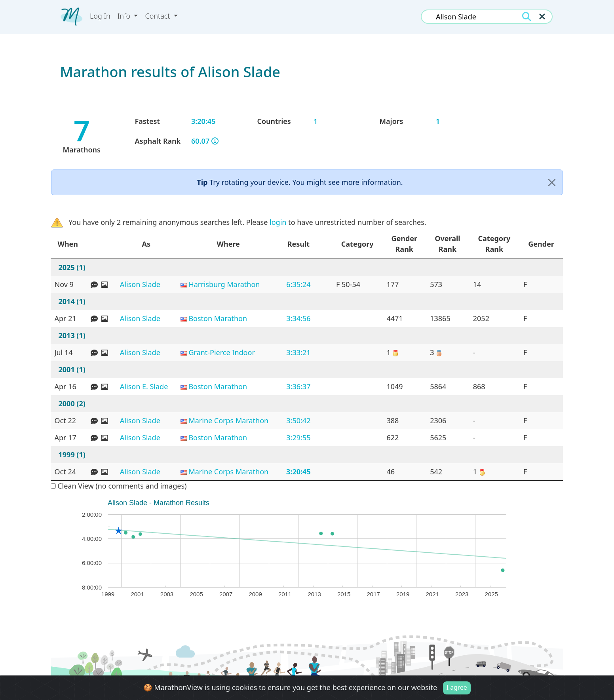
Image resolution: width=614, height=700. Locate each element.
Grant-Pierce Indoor (221, 352)
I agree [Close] (457, 687)
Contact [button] (158, 16)
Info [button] (125, 16)
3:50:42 (298, 420)
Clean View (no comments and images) (119, 486)
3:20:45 (298, 472)
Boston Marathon (218, 318)
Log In (100, 16)
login (278, 222)
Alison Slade (140, 284)
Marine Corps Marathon (228, 420)
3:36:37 (298, 386)
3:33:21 (298, 352)
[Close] (552, 182)
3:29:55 (298, 437)
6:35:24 (298, 284)
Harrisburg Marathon (224, 284)
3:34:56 (298, 318)
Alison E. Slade (144, 386)
